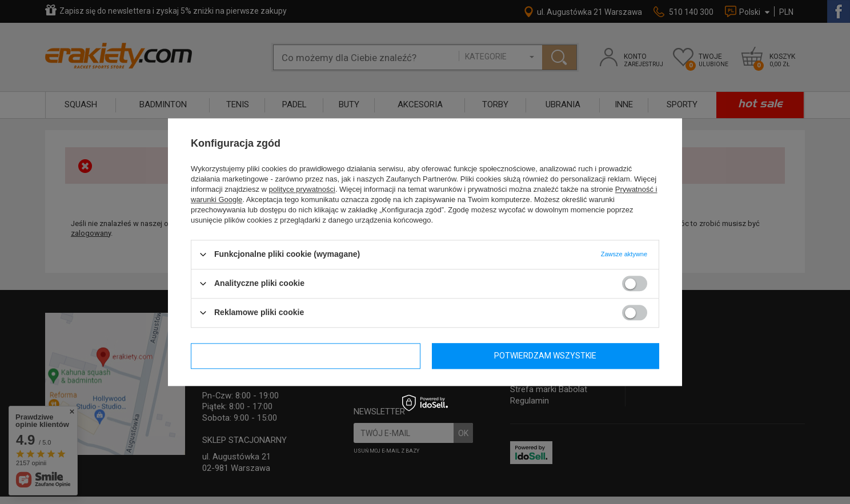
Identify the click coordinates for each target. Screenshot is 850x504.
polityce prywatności (302, 189)
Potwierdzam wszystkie (545, 356)
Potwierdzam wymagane (306, 356)
